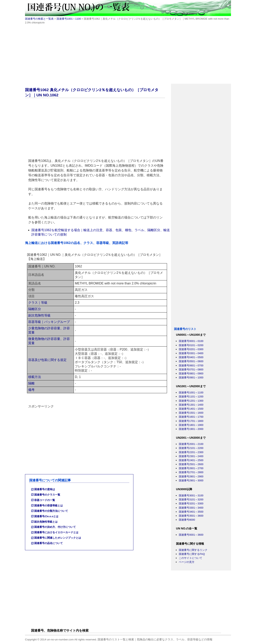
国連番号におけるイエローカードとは (56, 532)
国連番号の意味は (45, 489)
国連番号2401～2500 (191, 460)
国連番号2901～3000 (191, 480)
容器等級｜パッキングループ (49, 322)
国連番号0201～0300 (191, 349)
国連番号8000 (187, 520)
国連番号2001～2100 (191, 444)
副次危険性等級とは (46, 522)
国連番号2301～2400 (191, 456)
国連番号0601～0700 (191, 365)
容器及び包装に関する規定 (47, 360)
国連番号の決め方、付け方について (55, 527)
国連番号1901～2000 (191, 429)
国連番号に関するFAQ (192, 554)
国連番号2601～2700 (191, 468)
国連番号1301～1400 (191, 405)
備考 (31, 390)
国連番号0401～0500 (191, 357)
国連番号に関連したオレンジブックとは (58, 538)
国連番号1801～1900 (191, 425)
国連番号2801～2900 (191, 476)
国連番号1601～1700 (191, 417)
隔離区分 (35, 309)
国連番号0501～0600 (191, 361)
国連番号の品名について (48, 543)
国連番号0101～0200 (191, 345)
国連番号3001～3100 (191, 495)
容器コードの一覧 (45, 500)
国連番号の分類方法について (51, 511)
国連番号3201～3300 (191, 503)
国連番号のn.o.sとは (46, 516)
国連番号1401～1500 (191, 409)
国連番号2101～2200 (191, 448)
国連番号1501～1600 (191, 413)
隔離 (31, 383)
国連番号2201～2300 (191, 452)
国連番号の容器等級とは (48, 505)
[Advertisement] (128, 56)
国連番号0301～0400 (191, 353)
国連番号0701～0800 (191, 369)
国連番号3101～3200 (191, 499)
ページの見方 (187, 562)
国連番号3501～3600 (191, 516)
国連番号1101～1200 (191, 397)
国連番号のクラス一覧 (47, 495)
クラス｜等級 (38, 303)
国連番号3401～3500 (191, 512)
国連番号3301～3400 (191, 508)
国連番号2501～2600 (191, 464)
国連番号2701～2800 (191, 472)
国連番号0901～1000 (191, 377)
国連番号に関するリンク (193, 550)
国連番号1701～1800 (191, 421)
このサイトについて (190, 558)
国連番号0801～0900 (191, 373)
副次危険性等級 (39, 315)
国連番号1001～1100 (69, 19)
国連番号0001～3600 (191, 535)
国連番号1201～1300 (191, 401)
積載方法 (35, 377)
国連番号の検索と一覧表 (39, 19)
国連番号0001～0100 (191, 341)
